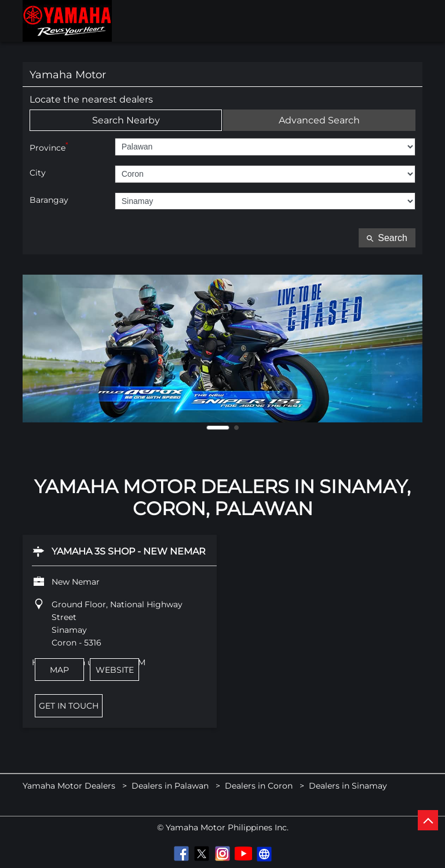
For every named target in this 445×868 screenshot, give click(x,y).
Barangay (49, 200)
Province (49, 147)
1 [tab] (218, 428)
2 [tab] (236, 428)
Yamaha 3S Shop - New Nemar (129, 551)
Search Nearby (126, 120)
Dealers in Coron (259, 786)
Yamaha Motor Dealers (70, 786)
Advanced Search (319, 120)
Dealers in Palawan (170, 786)
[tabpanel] (222, 349)
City (38, 173)
